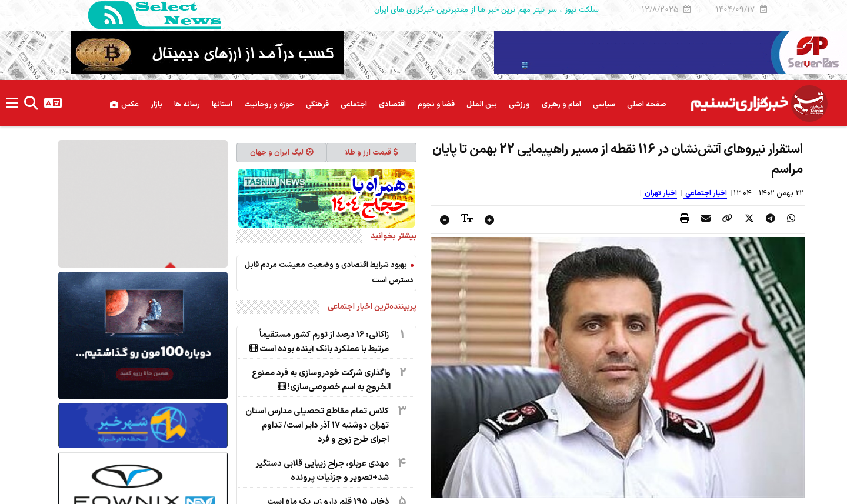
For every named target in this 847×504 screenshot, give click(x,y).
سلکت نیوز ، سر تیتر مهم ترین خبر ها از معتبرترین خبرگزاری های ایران (486, 9)
